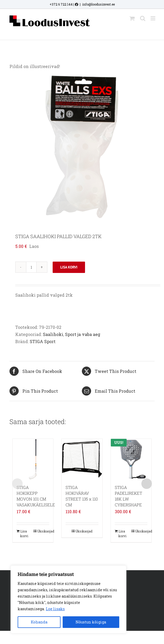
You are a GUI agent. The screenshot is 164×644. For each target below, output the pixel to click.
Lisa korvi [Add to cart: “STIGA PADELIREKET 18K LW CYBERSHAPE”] (122, 534)
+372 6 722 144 (61, 4)
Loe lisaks (55, 609)
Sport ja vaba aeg (83, 334)
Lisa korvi (69, 267)
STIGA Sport (43, 341)
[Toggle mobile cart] (132, 18)
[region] (68, 599)
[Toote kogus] (31, 267)
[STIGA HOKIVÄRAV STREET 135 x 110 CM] (82, 459)
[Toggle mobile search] (143, 18)
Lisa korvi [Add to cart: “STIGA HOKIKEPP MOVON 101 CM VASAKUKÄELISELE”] (24, 534)
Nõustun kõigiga (91, 622)
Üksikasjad (43, 531)
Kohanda (39, 622)
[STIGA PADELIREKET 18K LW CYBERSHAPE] (131, 459)
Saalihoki (53, 334)
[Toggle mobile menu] (153, 18)
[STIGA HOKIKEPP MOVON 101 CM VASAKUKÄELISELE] (33, 459)
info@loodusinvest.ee (98, 4)
